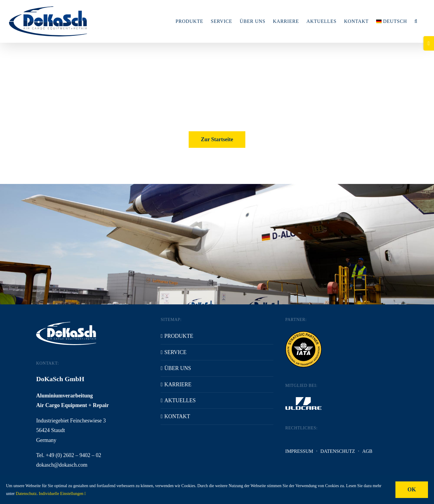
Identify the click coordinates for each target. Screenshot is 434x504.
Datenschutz (338, 451)
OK (412, 490)
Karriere (178, 384)
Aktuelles (180, 400)
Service (175, 352)
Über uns (178, 368)
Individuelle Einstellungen (62, 494)
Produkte (179, 336)
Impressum (299, 451)
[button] (416, 21)
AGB (367, 451)
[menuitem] (392, 21)
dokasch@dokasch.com (62, 465)
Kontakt (177, 416)
